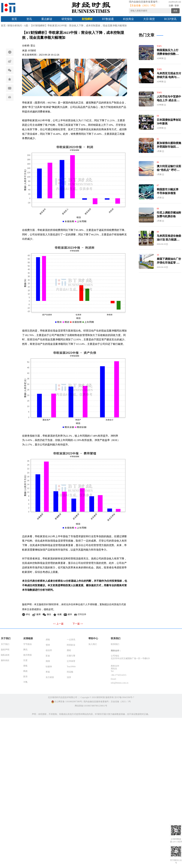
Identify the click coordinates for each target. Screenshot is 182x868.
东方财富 (50, 677)
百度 (25, 660)
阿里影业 (71, 645)
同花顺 (70, 672)
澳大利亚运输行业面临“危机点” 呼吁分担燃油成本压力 (169, 170)
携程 (69, 650)
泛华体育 (71, 661)
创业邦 (49, 650)
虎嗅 (48, 640)
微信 (11, 70)
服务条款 (5, 660)
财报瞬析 (87, 19)
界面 (48, 672)
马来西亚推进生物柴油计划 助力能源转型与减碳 (169, 240)
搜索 (175, 11)
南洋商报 (27, 655)
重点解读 (47, 19)
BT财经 (32, 51)
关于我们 (5, 644)
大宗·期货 (149, 19)
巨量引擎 (71, 656)
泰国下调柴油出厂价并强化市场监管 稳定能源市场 (169, 263)
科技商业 (128, 19)
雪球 (48, 645)
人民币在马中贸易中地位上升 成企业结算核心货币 (169, 100)
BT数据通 (108, 19)
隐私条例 (5, 655)
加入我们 (93, 644)
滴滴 (48, 661)
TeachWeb (71, 667)
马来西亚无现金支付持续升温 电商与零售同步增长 (169, 77)
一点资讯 (71, 640)
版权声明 (5, 650)
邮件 (11, 88)
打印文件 (11, 97)
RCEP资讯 (170, 19)
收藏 (11, 79)
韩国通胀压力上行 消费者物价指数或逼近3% (169, 54)
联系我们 (115, 644)
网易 (25, 671)
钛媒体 (49, 667)
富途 (48, 656)
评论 (10, 52)
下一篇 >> (78, 624)
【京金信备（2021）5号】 (143, 5)
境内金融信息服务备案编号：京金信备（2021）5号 (107, 702)
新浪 (25, 677)
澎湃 (69, 677)
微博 (11, 61)
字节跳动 (27, 644)
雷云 (33, 46)
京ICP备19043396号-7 (124, 697)
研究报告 (67, 19)
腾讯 (25, 650)
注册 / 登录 (174, 6)
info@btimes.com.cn (120, 683)
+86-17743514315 (119, 675)
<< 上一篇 (58, 624)
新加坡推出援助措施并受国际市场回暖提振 (169, 147)
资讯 (29, 19)
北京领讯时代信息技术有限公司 (63, 697)
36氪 (25, 682)
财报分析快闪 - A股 (18, 26)
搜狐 (25, 666)
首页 (14, 19)
